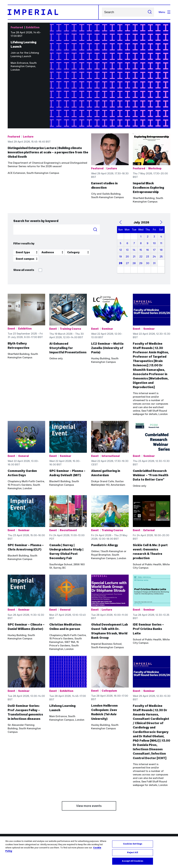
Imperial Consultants (146, 822)
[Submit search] (150, 12)
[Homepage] (53, 12)
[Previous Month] (120, 173)
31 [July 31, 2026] (154, 214)
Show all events (28, 220)
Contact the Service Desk (23, 804)
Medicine (55, 804)
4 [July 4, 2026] (161, 187)
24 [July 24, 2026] (154, 207)
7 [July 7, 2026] (134, 194)
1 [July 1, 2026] (141, 187)
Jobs (11, 808)
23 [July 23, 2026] (147, 207)
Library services (17, 811)
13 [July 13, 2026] (127, 200)
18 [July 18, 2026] (161, 200)
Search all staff (100, 811)
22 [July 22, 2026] (141, 207)
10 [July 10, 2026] (154, 194)
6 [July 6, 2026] (127, 194)
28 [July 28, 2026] (134, 214)
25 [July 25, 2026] (161, 207)
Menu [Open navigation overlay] (164, 12)
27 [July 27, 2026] (127, 214)
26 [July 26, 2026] (121, 214)
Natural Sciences (60, 808)
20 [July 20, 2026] (127, 207)
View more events (89, 756)
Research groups (101, 808)
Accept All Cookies (132, 861)
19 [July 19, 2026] (120, 207)
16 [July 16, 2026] (147, 200)
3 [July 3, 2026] (154, 187)
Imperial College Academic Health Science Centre (149, 803)
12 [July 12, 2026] (121, 200)
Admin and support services (108, 801)
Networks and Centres (105, 804)
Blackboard (15, 801)
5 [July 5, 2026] (121, 194)
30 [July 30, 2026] (148, 214)
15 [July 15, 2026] (141, 200)
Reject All (132, 853)
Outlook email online (20, 815)
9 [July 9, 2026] (147, 194)
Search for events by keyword (36, 171)
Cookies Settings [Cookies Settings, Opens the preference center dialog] (133, 844)
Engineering (57, 801)
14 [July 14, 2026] (134, 200)
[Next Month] (161, 173)
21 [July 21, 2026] (134, 207)
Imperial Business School (64, 811)
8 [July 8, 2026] (141, 194)
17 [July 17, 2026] (154, 200)
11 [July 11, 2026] (161, 194)
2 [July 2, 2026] (148, 187)
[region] (89, 852)
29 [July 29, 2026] (141, 214)
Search (102, 12)
